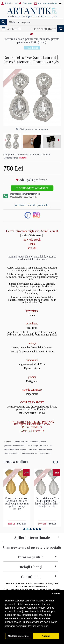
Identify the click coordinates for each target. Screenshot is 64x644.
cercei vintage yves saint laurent (40, 446)
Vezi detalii (32, 48)
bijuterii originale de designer (15, 449)
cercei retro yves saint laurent (41, 449)
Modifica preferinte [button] (18, 636)
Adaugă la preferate (33, 180)
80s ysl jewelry (46, 453)
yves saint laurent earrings (14, 446)
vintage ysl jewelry (11, 453)
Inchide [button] (56, 593)
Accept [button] (46, 636)
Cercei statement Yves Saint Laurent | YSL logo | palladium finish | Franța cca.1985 (47, 502)
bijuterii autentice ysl (29, 453)
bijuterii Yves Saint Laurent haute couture (30, 442)
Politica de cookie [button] (38, 626)
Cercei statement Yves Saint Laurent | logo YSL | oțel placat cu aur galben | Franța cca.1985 (17, 504)
